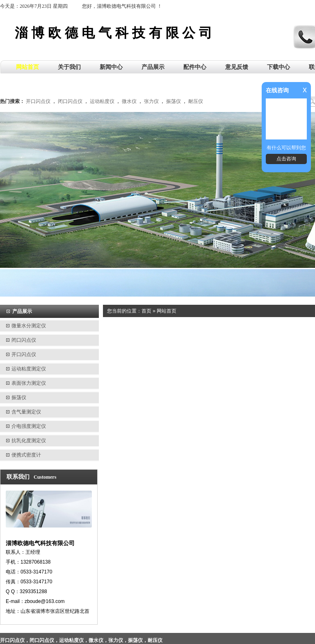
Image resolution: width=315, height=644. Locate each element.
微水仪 (129, 101)
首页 (146, 311)
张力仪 (151, 101)
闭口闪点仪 (70, 101)
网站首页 (167, 311)
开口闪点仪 (38, 101)
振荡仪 (173, 101)
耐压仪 (196, 101)
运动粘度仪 (102, 101)
